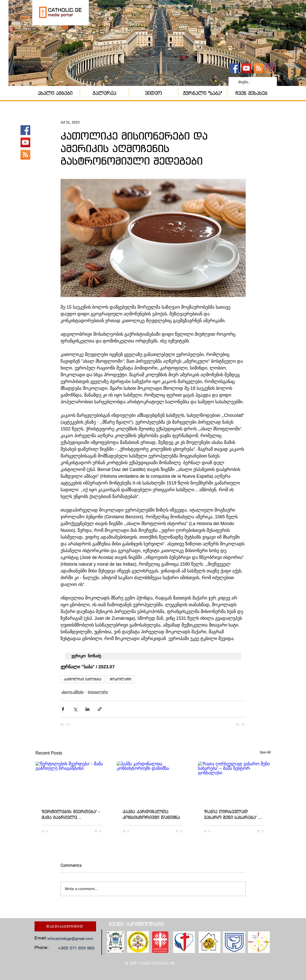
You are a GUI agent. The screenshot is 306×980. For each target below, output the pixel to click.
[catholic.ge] (234, 68)
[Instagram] (271, 68)
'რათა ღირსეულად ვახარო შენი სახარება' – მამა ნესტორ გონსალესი (233, 814)
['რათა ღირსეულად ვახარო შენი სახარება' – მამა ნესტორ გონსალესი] (234, 782)
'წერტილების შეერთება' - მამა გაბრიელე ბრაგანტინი (71, 814)
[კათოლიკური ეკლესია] (259, 68)
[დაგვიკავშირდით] (65, 926)
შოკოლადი (121, 679)
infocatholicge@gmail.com (70, 939)
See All (265, 752)
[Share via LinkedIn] (87, 709)
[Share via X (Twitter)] (75, 709)
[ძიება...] (252, 82)
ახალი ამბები (73, 692)
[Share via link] (100, 709)
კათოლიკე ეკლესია (83, 679)
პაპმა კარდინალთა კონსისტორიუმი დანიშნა (151, 814)
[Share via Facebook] (63, 709)
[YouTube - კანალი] (246, 68)
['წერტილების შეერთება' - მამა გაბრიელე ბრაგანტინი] (72, 782)
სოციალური (98, 692)
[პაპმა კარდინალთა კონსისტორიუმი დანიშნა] (153, 782)
